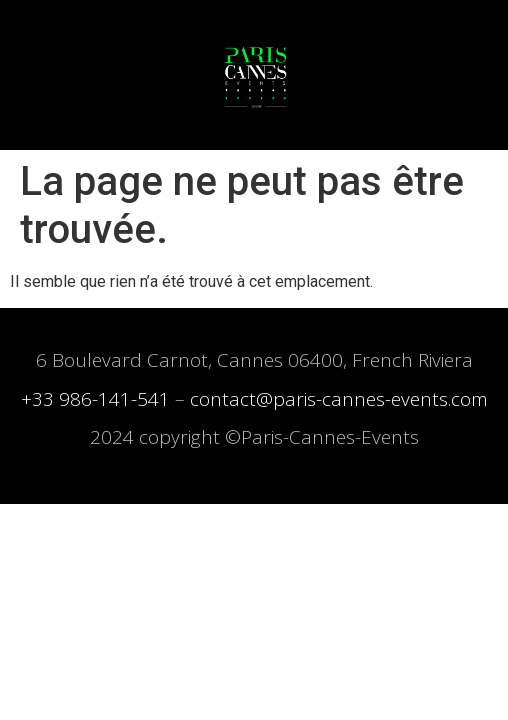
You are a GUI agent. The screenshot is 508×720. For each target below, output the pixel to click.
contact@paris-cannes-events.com (339, 399)
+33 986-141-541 (95, 399)
